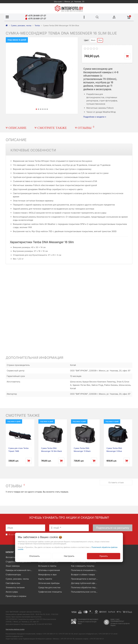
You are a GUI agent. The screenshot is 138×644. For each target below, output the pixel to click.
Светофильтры (13, 583)
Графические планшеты (50, 592)
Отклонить (34, 556)
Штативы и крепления (49, 570)
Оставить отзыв (116, 482)
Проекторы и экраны (16, 596)
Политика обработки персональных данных (85, 587)
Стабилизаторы (13, 575)
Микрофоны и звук (47, 575)
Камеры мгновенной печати (20, 570)
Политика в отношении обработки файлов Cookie (85, 570)
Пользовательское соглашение (85, 592)
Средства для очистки (49, 587)
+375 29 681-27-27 (36, 16)
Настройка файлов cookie (15, 629)
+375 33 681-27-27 (36, 19)
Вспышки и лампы (47, 566)
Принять (104, 556)
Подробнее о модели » (95, 117)
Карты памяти (45, 579)
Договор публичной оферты (85, 583)
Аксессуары (12, 592)
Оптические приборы (49, 583)
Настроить (69, 556)
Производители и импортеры (85, 579)
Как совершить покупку (83, 566)
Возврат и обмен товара (83, 575)
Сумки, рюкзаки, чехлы (17, 579)
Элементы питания (15, 587)
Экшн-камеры (13, 566)
